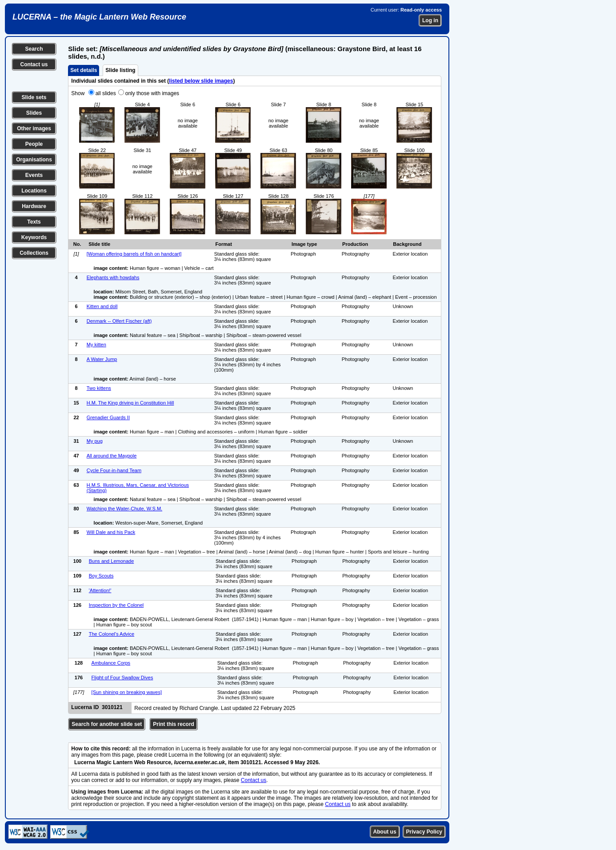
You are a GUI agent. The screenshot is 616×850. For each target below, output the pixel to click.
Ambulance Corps (111, 663)
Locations (34, 191)
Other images (34, 128)
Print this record (174, 724)
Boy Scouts (101, 576)
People (34, 144)
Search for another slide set (107, 724)
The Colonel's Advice (112, 634)
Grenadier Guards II (108, 417)
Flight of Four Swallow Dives (122, 678)
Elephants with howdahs (113, 277)
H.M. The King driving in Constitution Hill (130, 403)
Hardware (34, 206)
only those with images (152, 93)
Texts (34, 222)
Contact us (34, 64)
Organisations (34, 160)
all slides (106, 93)
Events (34, 175)
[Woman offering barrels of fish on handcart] (134, 254)
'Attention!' (100, 590)
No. (77, 244)
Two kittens (99, 388)
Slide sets (34, 97)
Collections (34, 253)
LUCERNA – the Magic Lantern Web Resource (99, 17)
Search (34, 49)
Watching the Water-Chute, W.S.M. (124, 509)
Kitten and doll (102, 306)
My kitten (96, 345)
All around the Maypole (112, 456)
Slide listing (120, 70)
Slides (34, 113)
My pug (95, 441)
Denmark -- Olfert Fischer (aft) (119, 321)
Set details (84, 70)
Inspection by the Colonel (116, 605)
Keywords (34, 237)
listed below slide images (201, 81)
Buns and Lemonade (112, 561)
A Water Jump (102, 359)
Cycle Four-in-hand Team (114, 470)
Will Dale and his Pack (111, 532)
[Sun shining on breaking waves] (127, 692)
